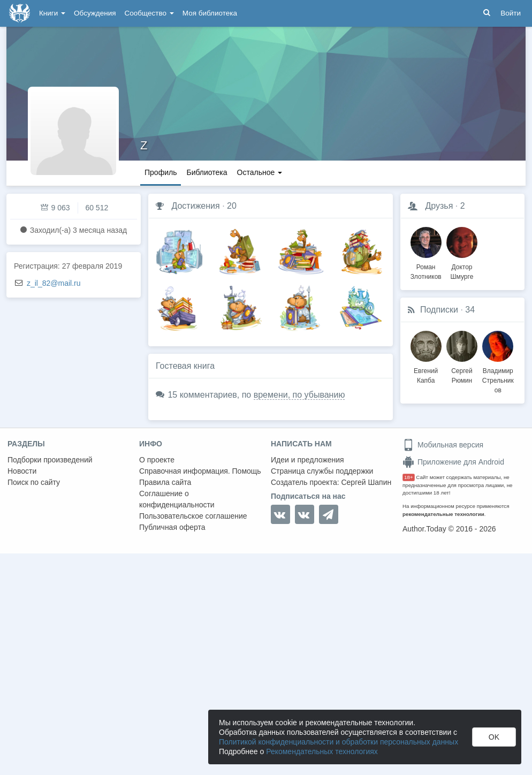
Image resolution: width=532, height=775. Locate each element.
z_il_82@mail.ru (54, 283)
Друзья (439, 206)
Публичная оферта (172, 527)
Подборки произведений (50, 460)
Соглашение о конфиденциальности (177, 499)
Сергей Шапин (366, 482)
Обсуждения (95, 13)
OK (494, 737)
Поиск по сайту (34, 482)
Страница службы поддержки (322, 471)
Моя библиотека (210, 13)
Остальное (260, 172)
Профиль (161, 172)
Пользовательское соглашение (193, 516)
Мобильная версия (443, 445)
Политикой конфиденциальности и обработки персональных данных (339, 742)
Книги (52, 13)
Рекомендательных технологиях (322, 751)
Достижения (195, 206)
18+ (409, 477)
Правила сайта (165, 482)
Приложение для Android (453, 462)
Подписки (439, 310)
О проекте (157, 460)
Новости (22, 471)
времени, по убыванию (299, 395)
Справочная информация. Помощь (200, 471)
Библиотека (207, 172)
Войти (511, 13)
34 (470, 310)
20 (232, 206)
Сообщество (149, 13)
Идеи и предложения (307, 460)
